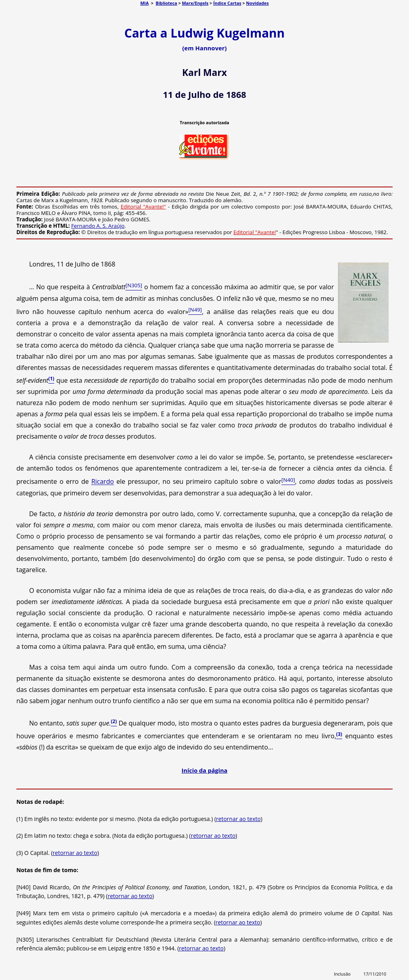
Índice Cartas (227, 3)
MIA (144, 3)
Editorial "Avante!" (143, 207)
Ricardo (103, 482)
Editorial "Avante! (254, 232)
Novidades (257, 3)
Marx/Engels (195, 3)
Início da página (205, 770)
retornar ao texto (238, 819)
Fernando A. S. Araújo (98, 226)
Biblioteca (167, 3)
